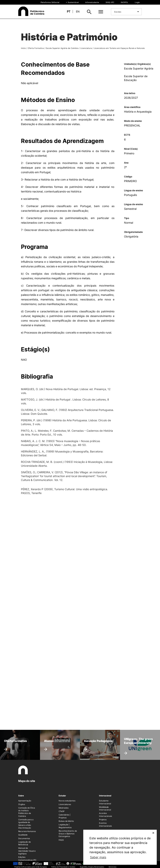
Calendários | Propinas (65, 816)
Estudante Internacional (105, 802)
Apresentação (25, 801)
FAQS (61, 840)
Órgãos (22, 804)
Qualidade (23, 835)
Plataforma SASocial (50, 2)
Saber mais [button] (98, 857)
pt (69, 11)
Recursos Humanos (27, 831)
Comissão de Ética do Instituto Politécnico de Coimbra (27, 812)
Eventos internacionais (105, 824)
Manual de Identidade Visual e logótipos (27, 851)
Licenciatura (86, 48)
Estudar (62, 796)
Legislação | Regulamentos (65, 826)
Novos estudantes (67, 801)
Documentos (24, 838)
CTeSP (62, 811)
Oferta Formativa (36, 48)
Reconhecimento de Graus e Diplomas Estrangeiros (68, 834)
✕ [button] (153, 833)
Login (137, 2)
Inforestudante (92, 2)
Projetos (103, 819)
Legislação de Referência (25, 843)
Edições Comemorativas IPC (27, 858)
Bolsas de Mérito (66, 821)
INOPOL (125, 2)
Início (23, 48)
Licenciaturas (65, 804)
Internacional (105, 796)
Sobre (21, 796)
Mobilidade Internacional (105, 808)
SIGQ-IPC (110, 2)
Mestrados (63, 808)
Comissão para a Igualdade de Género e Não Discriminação (26, 824)
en (78, 11)
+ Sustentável (72, 2)
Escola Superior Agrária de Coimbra (62, 48)
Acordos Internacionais (105, 814)
